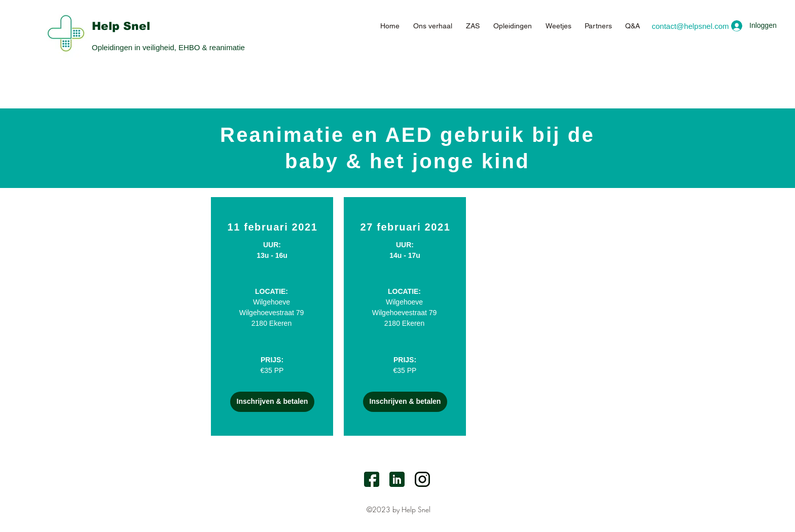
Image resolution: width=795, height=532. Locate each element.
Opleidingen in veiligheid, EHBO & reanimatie (168, 47)
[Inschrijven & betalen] (272, 402)
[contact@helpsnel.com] (690, 26)
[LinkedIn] (397, 479)
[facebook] (372, 479)
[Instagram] (422, 479)
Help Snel (121, 26)
